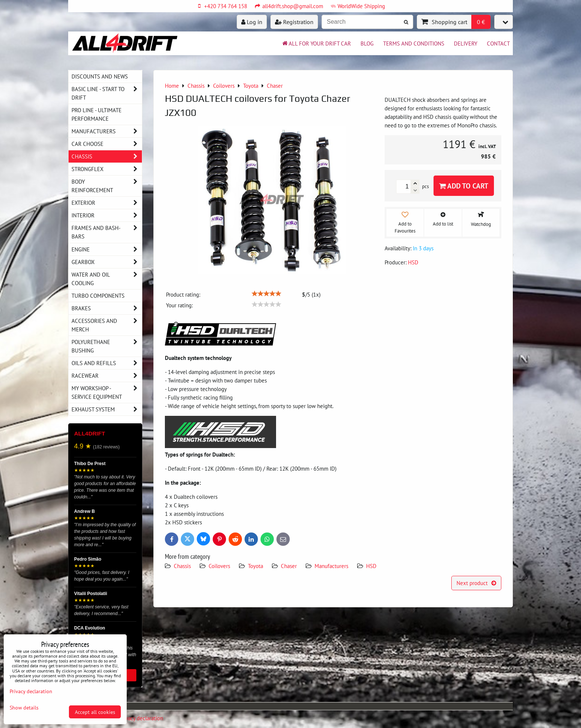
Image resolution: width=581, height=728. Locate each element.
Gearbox (107, 262)
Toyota (255, 566)
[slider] (266, 294)
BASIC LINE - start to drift (107, 93)
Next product (476, 583)
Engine (107, 249)
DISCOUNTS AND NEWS (100, 76)
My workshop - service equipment (107, 393)
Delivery (466, 43)
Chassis (182, 566)
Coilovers (219, 566)
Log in (252, 22)
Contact (498, 43)
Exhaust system (107, 409)
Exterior (107, 203)
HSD (371, 566)
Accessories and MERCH (107, 325)
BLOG (367, 43)
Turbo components (98, 295)
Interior (107, 215)
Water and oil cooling (107, 279)
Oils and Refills (107, 363)
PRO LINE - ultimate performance (97, 114)
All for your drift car (316, 43)
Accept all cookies (95, 712)
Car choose (107, 144)
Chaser (289, 566)
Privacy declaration (141, 718)
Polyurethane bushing (107, 346)
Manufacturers (331, 566)
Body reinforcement (107, 186)
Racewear (107, 376)
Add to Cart (464, 186)
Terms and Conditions (414, 43)
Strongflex (107, 169)
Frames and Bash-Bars (107, 232)
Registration (294, 22)
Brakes (107, 308)
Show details (24, 708)
